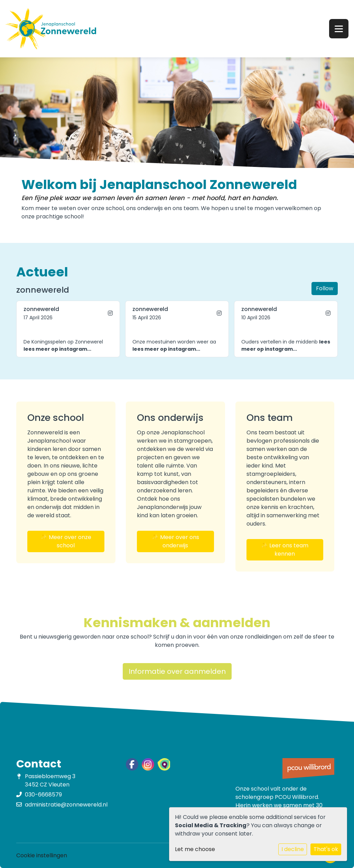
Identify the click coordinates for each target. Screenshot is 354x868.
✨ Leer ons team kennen (285, 550)
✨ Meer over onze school (66, 541)
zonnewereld (41, 309)
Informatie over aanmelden (177, 671)
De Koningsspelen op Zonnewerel (63, 345)
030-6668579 (43, 795)
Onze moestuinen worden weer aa (174, 345)
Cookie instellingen (42, 855)
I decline (293, 849)
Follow (325, 288)
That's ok (326, 849)
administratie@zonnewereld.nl (66, 805)
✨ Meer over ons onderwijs (175, 541)
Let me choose (195, 849)
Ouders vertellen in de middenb (286, 345)
